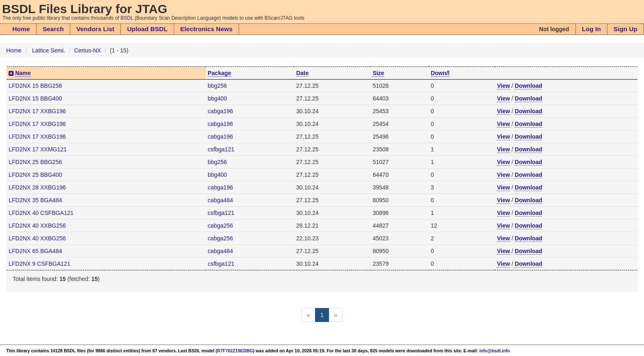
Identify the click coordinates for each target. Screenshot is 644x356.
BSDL (127, 18)
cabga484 (221, 200)
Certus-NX (88, 50)
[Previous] (308, 315)
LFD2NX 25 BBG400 (35, 175)
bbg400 (217, 98)
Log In (591, 29)
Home (21, 29)
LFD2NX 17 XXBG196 (37, 111)
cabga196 (221, 111)
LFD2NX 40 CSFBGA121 (41, 213)
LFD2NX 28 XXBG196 (37, 187)
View (504, 86)
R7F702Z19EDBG (235, 351)
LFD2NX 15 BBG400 (35, 98)
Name (23, 73)
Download (528, 86)
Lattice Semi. (49, 50)
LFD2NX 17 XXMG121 (38, 149)
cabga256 (221, 226)
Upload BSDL (147, 29)
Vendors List (95, 29)
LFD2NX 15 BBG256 (35, 86)
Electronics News (206, 29)
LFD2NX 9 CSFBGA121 (39, 264)
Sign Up (626, 29)
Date (302, 73)
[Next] (336, 315)
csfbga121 (221, 149)
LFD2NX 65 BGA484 (35, 251)
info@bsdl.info (495, 351)
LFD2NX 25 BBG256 (35, 162)
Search (53, 29)
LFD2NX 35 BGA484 (35, 200)
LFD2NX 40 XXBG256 (37, 226)
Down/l (440, 73)
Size (378, 73)
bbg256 (217, 86)
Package (220, 73)
